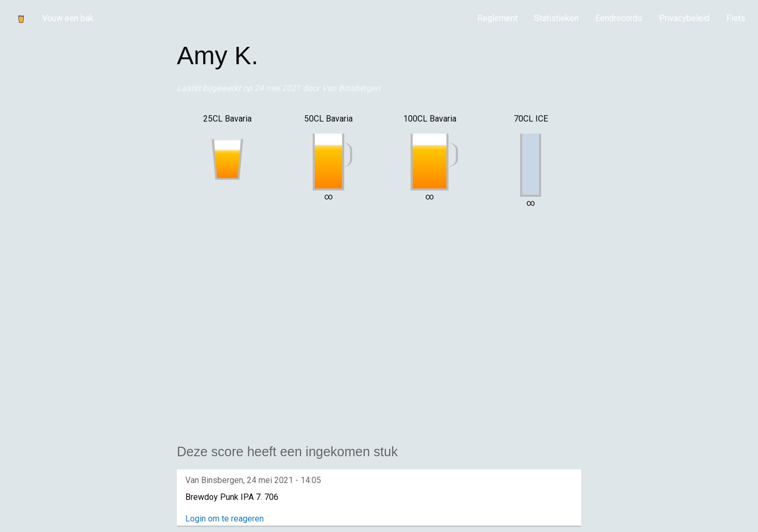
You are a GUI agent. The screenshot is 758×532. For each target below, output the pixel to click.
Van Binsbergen (351, 88)
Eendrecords (619, 18)
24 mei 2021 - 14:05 (284, 480)
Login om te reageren (225, 519)
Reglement (497, 18)
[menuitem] (497, 18)
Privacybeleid (684, 18)
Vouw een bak (68, 18)
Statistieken (556, 18)
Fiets (736, 18)
